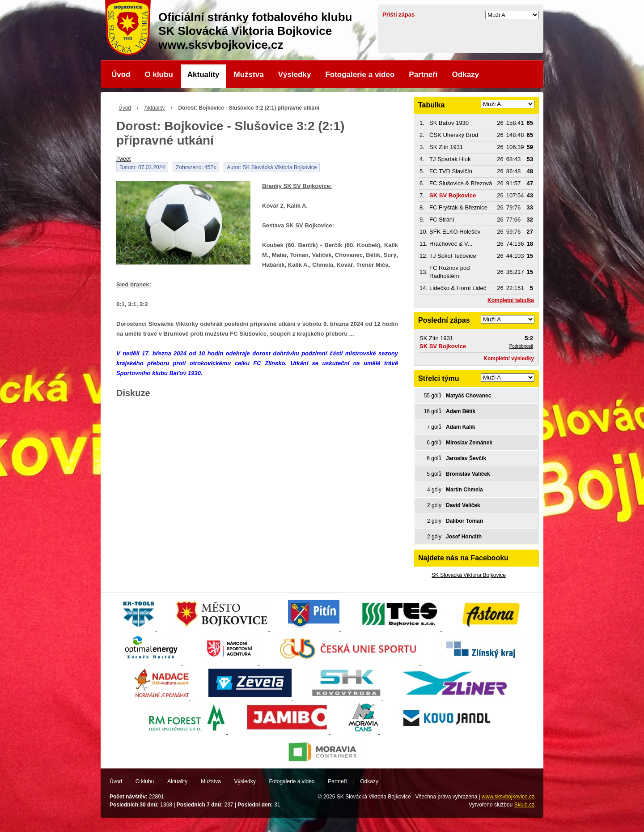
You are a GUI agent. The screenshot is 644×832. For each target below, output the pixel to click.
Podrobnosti (521, 346)
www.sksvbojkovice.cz (508, 797)
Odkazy (466, 75)
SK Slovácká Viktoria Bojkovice (469, 575)
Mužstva (249, 75)
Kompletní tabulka (511, 300)
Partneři (423, 75)
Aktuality (203, 75)
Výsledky (295, 75)
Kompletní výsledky (509, 358)
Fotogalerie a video (360, 75)
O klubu (159, 75)
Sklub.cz (524, 805)
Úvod (121, 75)
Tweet (123, 159)
